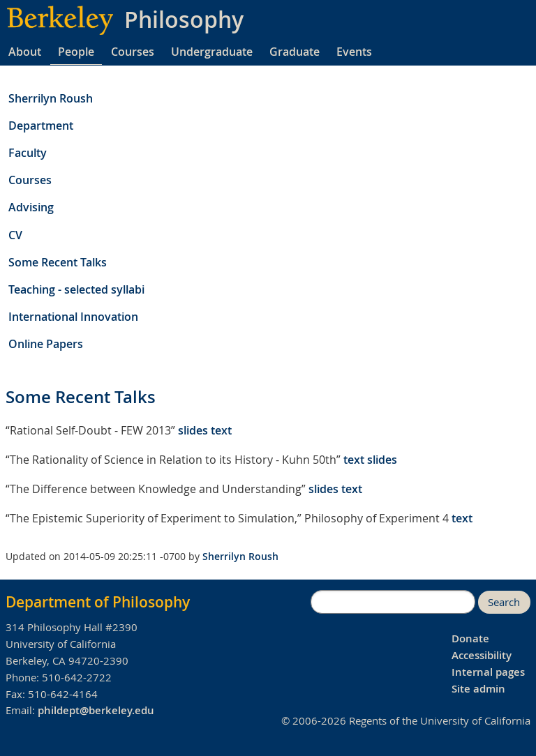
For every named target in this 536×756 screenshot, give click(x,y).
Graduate (295, 52)
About (25, 52)
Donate (470, 638)
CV (15, 235)
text (221, 430)
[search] (393, 602)
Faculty (28, 153)
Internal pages (488, 672)
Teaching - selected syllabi (76, 289)
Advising (31, 207)
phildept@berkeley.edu (96, 710)
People (76, 52)
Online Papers (46, 344)
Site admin (478, 689)
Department (41, 126)
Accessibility (482, 655)
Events (354, 52)
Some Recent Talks (58, 262)
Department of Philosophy (98, 602)
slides (193, 430)
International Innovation (73, 317)
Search (504, 602)
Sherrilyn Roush (51, 98)
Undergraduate (212, 52)
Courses (133, 52)
